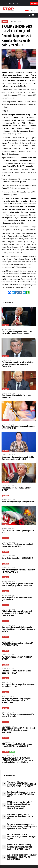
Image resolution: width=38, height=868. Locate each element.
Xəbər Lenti (34, 4)
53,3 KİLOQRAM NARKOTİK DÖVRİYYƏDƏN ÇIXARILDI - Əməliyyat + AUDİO (21, 837)
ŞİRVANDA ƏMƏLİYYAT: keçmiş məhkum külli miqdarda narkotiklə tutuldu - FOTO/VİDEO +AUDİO (20, 847)
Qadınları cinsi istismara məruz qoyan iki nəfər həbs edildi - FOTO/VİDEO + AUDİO (21, 794)
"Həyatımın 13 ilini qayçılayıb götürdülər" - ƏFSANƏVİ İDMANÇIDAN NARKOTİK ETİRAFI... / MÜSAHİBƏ (21, 784)
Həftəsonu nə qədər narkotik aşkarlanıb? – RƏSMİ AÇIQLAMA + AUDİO (20, 817)
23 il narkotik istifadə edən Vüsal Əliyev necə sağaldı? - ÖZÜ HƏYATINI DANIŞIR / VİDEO (22, 857)
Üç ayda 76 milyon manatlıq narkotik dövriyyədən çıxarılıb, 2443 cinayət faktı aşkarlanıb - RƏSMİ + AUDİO (22, 827)
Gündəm (5, 21)
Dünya (12, 752)
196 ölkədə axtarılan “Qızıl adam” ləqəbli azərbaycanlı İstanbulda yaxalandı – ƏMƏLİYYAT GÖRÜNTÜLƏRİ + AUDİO (19, 805)
